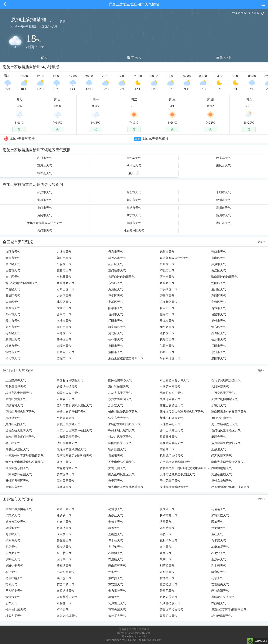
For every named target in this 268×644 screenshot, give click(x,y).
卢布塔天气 (64, 522)
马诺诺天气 (219, 509)
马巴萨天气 (64, 553)
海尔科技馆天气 (119, 387)
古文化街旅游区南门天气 (176, 462)
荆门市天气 (45, 208)
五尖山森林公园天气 (121, 462)
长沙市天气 (219, 340)
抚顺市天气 (167, 340)
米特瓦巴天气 (220, 515)
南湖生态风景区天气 (121, 474)
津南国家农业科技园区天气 (229, 412)
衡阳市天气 (116, 346)
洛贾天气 (166, 534)
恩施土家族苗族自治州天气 (45, 223)
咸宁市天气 (134, 215)
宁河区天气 (219, 302)
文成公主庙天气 (222, 474)
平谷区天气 (64, 264)
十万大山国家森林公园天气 (74, 431)
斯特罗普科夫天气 (223, 597)
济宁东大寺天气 (119, 418)
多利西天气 (167, 572)
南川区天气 (13, 277)
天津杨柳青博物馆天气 (174, 487)
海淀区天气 (116, 289)
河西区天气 (13, 333)
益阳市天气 (116, 352)
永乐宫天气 (116, 405)
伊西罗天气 (13, 553)
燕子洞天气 (116, 481)
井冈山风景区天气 (171, 431)
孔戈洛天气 (167, 509)
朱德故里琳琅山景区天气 (124, 424)
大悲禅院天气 (220, 387)
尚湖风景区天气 (222, 456)
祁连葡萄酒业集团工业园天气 (230, 487)
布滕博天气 (116, 553)
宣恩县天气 (45, 166)
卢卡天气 (63, 610)
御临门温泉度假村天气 (20, 437)
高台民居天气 (66, 481)
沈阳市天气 (13, 252)
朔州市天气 (13, 314)
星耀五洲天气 (169, 437)
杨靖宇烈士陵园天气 (19, 393)
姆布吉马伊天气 (16, 522)
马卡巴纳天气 (14, 578)
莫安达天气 (64, 547)
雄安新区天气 (117, 327)
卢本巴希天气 (66, 509)
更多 (262, 242)
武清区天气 (13, 340)
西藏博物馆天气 (222, 468)
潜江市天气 (223, 223)
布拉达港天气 (66, 591)
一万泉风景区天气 (223, 393)
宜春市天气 (64, 271)
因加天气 (217, 522)
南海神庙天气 (14, 487)
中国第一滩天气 (170, 387)
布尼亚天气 (219, 553)
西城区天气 (167, 283)
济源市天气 (167, 271)
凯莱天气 (166, 559)
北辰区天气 (64, 302)
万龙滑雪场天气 (16, 387)
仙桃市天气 (134, 223)
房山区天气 (219, 258)
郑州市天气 (13, 327)
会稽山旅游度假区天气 (71, 412)
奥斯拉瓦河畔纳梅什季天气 (229, 610)
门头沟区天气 (169, 289)
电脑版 (123, 629)
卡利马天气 (13, 541)
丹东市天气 (116, 252)
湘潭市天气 (64, 346)
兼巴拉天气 (116, 578)
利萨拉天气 (167, 566)
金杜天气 (217, 534)
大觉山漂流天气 (16, 399)
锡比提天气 (64, 578)
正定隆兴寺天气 (16, 380)
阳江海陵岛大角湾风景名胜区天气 (182, 412)
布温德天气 (116, 559)
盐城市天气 (167, 321)
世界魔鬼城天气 (67, 468)
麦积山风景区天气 (68, 424)
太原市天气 (13, 308)
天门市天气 (45, 231)
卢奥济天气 (64, 528)
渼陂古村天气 (14, 405)
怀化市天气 (13, 358)
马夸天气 (217, 578)
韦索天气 (11, 584)
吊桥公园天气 (66, 418)
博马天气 (166, 522)
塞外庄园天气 (117, 449)
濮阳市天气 (219, 358)
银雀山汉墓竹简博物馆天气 (126, 487)
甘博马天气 (167, 578)
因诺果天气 (64, 559)
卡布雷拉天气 (117, 591)
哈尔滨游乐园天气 (17, 468)
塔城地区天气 (66, 283)
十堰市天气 (223, 192)
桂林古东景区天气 (120, 393)
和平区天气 (167, 327)
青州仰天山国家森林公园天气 (24, 462)
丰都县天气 (64, 277)
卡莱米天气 (13, 515)
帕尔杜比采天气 (16, 610)
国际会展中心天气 (120, 380)
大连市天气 (64, 252)
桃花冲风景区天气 (120, 437)
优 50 (45, 58)
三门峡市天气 (117, 271)
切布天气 (11, 603)
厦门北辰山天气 (222, 418)
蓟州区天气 (167, 264)
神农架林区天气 (134, 231)
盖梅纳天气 (64, 566)
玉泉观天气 (219, 449)
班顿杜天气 (13, 559)
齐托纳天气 (116, 547)
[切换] (63, 21)
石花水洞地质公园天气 (226, 380)
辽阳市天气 (116, 321)
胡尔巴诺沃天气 (222, 616)
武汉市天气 (45, 192)
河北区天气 (116, 333)
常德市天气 (13, 352)
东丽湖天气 (167, 449)
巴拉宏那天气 (220, 591)
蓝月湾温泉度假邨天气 (226, 443)
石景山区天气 (66, 289)
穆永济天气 (219, 572)
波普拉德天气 (169, 584)
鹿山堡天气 (116, 534)
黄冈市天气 (45, 215)
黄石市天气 (134, 192)
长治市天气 (167, 308)
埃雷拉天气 (13, 597)
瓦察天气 (166, 553)
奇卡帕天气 (13, 534)
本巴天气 (11, 572)
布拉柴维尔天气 (67, 597)
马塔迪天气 (13, 528)
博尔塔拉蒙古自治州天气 (22, 283)
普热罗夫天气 (117, 616)
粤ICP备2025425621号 (134, 636)
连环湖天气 (64, 487)
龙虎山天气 (64, 462)
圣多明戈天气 (14, 591)
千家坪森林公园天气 (19, 474)
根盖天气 (114, 528)
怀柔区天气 (116, 296)
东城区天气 (116, 283)
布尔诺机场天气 (67, 616)
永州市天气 (219, 352)
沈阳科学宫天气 (67, 443)
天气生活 (144, 629)
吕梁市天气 (219, 314)
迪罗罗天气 (64, 515)
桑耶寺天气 (219, 437)
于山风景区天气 (170, 481)
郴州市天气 (167, 352)
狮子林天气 (13, 443)
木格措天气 (13, 418)
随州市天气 (223, 215)
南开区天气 (64, 333)
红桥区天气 (167, 333)
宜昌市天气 (45, 200)
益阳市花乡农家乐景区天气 (74, 405)
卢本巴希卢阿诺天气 (19, 509)
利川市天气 (45, 158)
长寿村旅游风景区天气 (123, 412)
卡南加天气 (64, 534)
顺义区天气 (13, 296)
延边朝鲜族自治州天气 (174, 258)
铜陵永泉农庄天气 (68, 393)
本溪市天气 (64, 321)
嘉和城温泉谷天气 (171, 443)
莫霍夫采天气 (117, 610)
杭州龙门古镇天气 (171, 456)
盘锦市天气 (13, 258)
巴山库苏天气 (117, 566)
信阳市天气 (64, 327)
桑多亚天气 (116, 515)
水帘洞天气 (219, 405)
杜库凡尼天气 (14, 616)
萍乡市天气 (219, 264)
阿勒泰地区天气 (170, 358)
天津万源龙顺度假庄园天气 (177, 474)
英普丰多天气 (66, 584)
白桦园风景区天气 (68, 437)
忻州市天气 (116, 314)
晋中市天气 (64, 314)
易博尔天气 (116, 509)
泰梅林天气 (64, 603)
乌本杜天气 (116, 541)
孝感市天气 (134, 208)
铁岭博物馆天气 (67, 387)
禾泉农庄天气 (66, 399)
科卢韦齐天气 (169, 515)
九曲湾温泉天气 (170, 399)
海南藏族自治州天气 (224, 277)
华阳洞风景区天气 (120, 443)
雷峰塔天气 (116, 456)
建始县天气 (134, 158)
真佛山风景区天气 (17, 449)
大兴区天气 (64, 296)
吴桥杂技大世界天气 (19, 431)
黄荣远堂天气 (66, 474)
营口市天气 (219, 252)
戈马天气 (11, 547)
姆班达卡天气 (14, 566)
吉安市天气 (13, 271)
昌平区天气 (13, 264)
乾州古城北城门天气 (121, 431)
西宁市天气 (167, 277)
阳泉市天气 (116, 308)
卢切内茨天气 (169, 597)
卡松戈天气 (116, 522)
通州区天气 (219, 289)
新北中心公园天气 (171, 418)
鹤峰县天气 (45, 173)
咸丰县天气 (134, 166)
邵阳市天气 (167, 346)
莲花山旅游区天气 (171, 405)
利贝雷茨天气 (117, 603)
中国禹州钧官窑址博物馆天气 (24, 456)
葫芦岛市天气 (117, 258)
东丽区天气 (219, 296)
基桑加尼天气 (220, 547)
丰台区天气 (13, 289)
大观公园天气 (117, 468)
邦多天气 (114, 572)
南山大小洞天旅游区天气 (227, 462)
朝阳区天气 (219, 283)
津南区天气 (13, 302)
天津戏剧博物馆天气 (224, 399)
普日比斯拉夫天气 (171, 610)
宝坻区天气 (116, 302)
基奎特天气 (167, 528)
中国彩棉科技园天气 (70, 380)
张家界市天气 (66, 352)
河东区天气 (219, 327)
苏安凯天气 (116, 584)
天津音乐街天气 (170, 424)
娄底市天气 (64, 358)
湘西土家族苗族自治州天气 (126, 358)
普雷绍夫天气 (220, 584)
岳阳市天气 (219, 346)
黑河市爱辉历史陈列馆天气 (74, 456)
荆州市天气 (223, 208)
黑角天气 (114, 597)
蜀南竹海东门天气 (171, 393)
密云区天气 (167, 296)
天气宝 (133, 629)
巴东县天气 (223, 158)
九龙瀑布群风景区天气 (71, 449)
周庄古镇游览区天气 (224, 424)
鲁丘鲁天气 (64, 541)
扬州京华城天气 (222, 481)
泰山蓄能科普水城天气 (174, 380)
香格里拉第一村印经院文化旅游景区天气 (185, 469)
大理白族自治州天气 (121, 277)
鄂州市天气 (223, 200)
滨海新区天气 (169, 302)
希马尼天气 (167, 591)
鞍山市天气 (13, 321)
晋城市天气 (219, 308)
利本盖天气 (219, 566)
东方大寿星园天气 (120, 399)
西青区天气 (219, 333)
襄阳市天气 (134, 200)
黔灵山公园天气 (16, 424)
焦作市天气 (116, 340)
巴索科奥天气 (66, 572)
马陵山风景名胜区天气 (20, 412)
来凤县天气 (223, 166)
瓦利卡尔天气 (169, 541)
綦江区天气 (219, 271)
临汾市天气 (167, 314)
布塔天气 (166, 547)
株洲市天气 (13, 346)
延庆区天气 (116, 264)
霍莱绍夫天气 (169, 616)
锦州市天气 (167, 252)
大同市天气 (64, 308)
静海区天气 (64, 340)
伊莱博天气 (219, 528)
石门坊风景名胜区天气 (226, 431)
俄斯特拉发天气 (170, 603)
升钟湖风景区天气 (17, 481)
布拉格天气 (219, 603)
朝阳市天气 (64, 258)
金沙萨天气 (219, 559)
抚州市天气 (219, 321)
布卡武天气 (219, 541)
